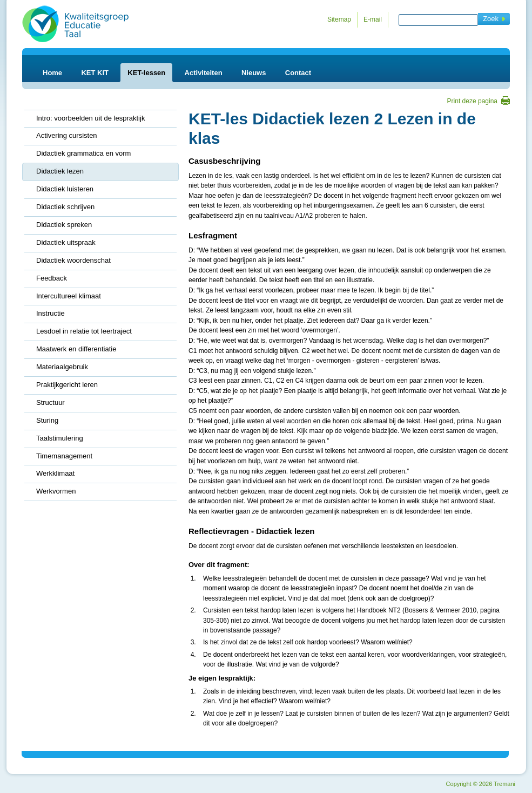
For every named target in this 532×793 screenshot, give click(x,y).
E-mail (373, 19)
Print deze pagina (472, 101)
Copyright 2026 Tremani (481, 784)
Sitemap (339, 19)
